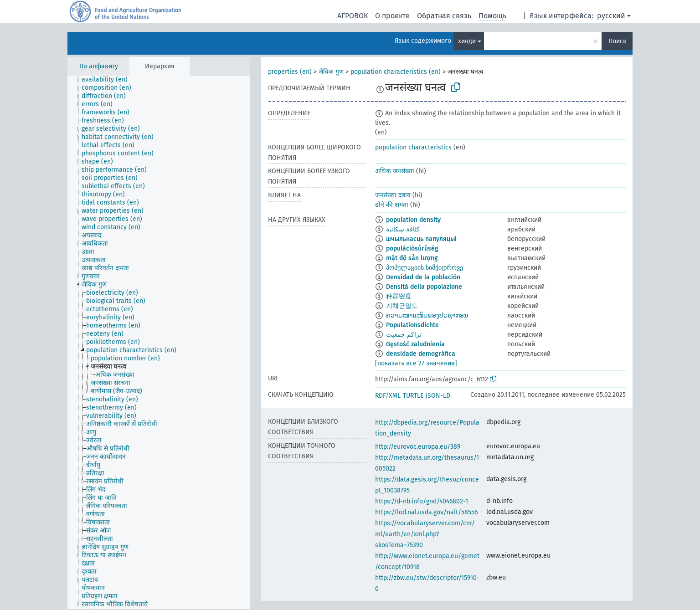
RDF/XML (388, 396)
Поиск (617, 41)
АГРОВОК (353, 16)
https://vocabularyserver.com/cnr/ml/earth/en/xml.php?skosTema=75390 (425, 534)
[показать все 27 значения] (416, 363)
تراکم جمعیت (404, 335)
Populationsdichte (412, 325)
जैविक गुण (331, 72)
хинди (467, 41)
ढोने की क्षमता (392, 205)
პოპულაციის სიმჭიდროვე (425, 268)
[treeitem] (108, 80)
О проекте (392, 16)
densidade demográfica (421, 354)
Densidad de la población (423, 277)
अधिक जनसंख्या (395, 171)
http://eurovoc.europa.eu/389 (418, 447)
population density (413, 220)
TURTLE (413, 396)
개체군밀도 (402, 306)
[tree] (159, 342)
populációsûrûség (412, 249)
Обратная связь (444, 16)
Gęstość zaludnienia (415, 344)
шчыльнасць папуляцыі (421, 239)
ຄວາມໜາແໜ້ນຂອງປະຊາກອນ (427, 315)
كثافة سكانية (403, 229)
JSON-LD (438, 396)
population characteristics (413, 147)
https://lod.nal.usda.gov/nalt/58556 (426, 512)
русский (611, 16)
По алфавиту (99, 66)
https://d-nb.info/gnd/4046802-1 (422, 501)
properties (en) (290, 72)
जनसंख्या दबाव (393, 195)
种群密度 (399, 296)
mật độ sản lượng (412, 258)
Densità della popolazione (424, 287)
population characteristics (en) (396, 72)
